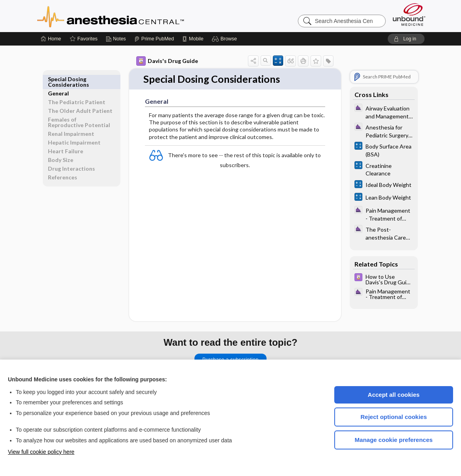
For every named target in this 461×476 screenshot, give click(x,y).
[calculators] (384, 150)
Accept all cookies (394, 395)
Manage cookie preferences (394, 440)
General (58, 79)
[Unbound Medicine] (409, 14)
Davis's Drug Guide (167, 61)
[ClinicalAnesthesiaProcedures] (384, 112)
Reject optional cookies (394, 417)
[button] (226, 39)
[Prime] (154, 39)
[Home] (51, 39)
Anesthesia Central (135, 16)
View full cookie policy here (41, 452)
